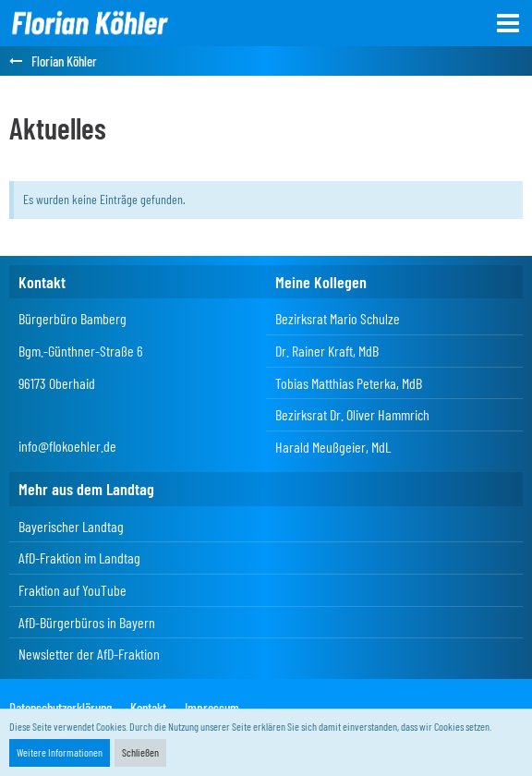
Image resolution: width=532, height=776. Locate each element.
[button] (508, 23)
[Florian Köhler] (89, 23)
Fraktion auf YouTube (73, 590)
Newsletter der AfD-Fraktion (89, 654)
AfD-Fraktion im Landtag (79, 558)
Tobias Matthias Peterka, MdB (349, 383)
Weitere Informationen (60, 752)
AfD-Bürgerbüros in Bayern (87, 622)
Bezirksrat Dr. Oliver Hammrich (352, 414)
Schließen (140, 752)
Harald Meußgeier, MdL (333, 447)
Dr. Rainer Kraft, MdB (327, 351)
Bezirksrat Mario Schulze (338, 318)
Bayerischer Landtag (71, 526)
